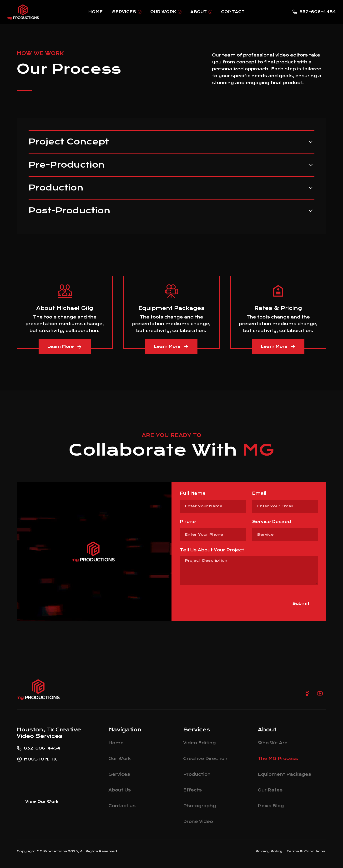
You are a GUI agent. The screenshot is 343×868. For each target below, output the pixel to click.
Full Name (193, 493)
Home (95, 12)
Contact (233, 12)
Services (124, 12)
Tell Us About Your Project (212, 550)
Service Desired (272, 522)
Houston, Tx (40, 759)
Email (259, 493)
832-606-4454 (318, 12)
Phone (188, 522)
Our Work (163, 12)
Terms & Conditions (306, 851)
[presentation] (216, 604)
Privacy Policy (269, 851)
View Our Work (42, 802)
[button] (126, 12)
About (199, 12)
